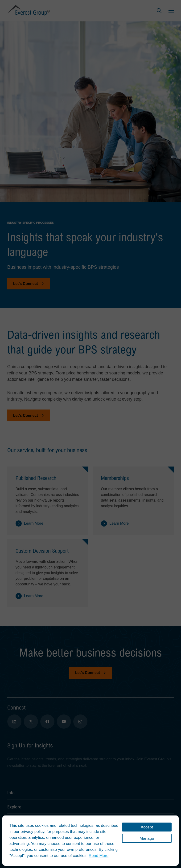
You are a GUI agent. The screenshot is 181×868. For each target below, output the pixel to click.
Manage (147, 838)
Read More (99, 856)
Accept (147, 827)
